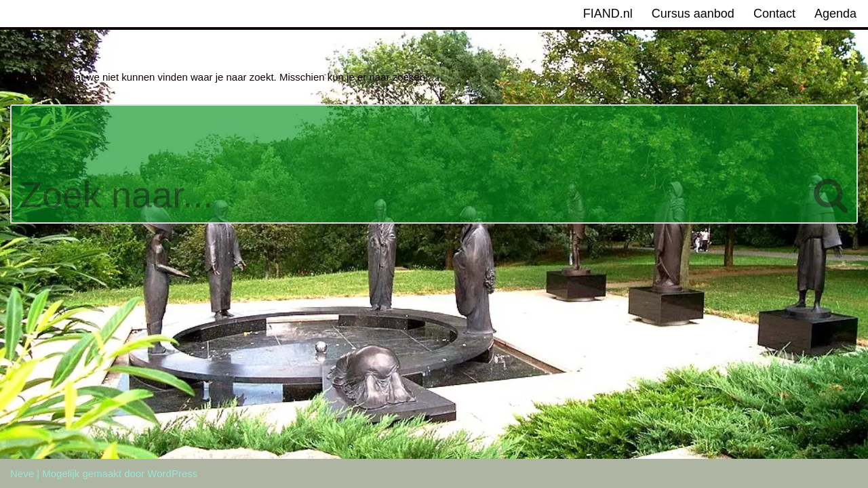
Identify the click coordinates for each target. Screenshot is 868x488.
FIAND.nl (608, 14)
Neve (22, 473)
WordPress (172, 473)
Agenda (835, 14)
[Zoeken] (408, 164)
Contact (774, 14)
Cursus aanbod (693, 14)
